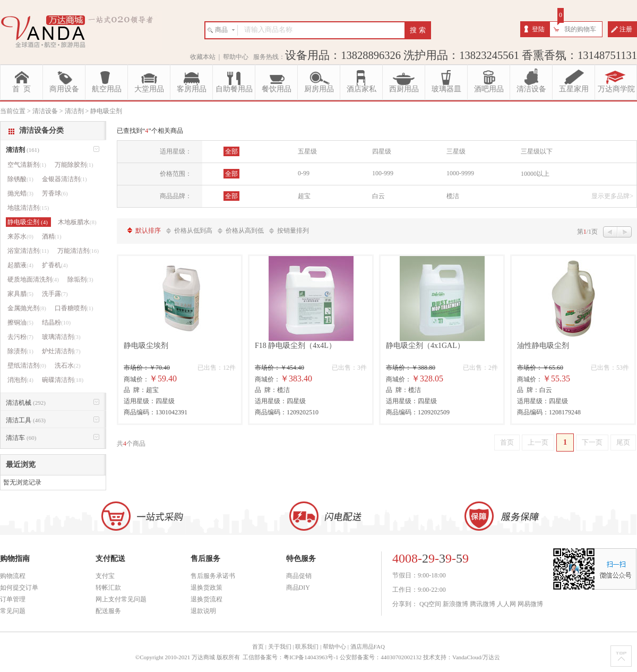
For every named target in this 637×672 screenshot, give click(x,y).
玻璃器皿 (446, 89)
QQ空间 (430, 604)
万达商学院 (616, 89)
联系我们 (307, 647)
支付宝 (105, 576)
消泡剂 (20, 380)
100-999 (383, 173)
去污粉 (20, 337)
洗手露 (55, 294)
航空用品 (107, 89)
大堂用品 (149, 89)
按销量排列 (293, 231)
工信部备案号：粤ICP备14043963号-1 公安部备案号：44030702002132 (332, 657)
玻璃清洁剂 (61, 337)
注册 (626, 29)
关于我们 (280, 647)
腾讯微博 (483, 604)
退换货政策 (206, 588)
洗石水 (68, 365)
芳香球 (55, 193)
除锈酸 (20, 179)
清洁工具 (26, 420)
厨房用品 (319, 89)
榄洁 (453, 196)
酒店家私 (361, 89)
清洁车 (21, 438)
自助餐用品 (234, 89)
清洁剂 (23, 150)
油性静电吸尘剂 (543, 346)
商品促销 (299, 576)
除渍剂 (20, 351)
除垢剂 (80, 279)
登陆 (538, 29)
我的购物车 (580, 29)
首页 (507, 442)
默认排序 (148, 231)
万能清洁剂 (78, 251)
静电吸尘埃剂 (146, 346)
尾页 (623, 442)
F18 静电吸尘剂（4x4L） (295, 346)
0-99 (304, 173)
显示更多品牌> (612, 196)
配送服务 (108, 611)
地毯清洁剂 (28, 208)
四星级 (382, 151)
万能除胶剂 (74, 165)
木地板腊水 (77, 222)
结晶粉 (56, 322)
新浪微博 (455, 604)
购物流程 (13, 576)
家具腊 (20, 294)
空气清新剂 (27, 165)
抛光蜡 (20, 193)
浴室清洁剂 (28, 251)
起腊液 (20, 265)
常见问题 (13, 611)
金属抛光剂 (27, 308)
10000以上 (535, 174)
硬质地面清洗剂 (33, 279)
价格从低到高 (193, 231)
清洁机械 (26, 403)
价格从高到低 (245, 231)
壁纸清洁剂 (27, 365)
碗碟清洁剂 (63, 380)
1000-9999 (460, 173)
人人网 (506, 604)
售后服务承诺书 (213, 576)
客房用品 (192, 89)
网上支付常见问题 (121, 599)
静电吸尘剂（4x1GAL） (425, 346)
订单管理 (13, 599)
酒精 (52, 236)
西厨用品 (404, 89)
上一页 (538, 442)
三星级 (456, 151)
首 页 (21, 89)
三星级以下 (537, 151)
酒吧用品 (489, 89)
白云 (378, 196)
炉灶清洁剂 (61, 351)
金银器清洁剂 (64, 179)
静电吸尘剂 (28, 222)
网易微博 (530, 604)
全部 (231, 151)
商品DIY (298, 588)
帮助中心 (236, 57)
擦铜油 (20, 322)
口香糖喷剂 (74, 308)
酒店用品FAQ (368, 647)
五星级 (307, 151)
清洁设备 (531, 89)
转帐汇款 (108, 588)
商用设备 (64, 89)
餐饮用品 (277, 89)
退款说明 (203, 611)
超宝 (304, 196)
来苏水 (20, 236)
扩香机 (55, 265)
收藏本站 (203, 57)
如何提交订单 (19, 588)
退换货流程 (206, 599)
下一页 (592, 442)
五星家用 (574, 89)
